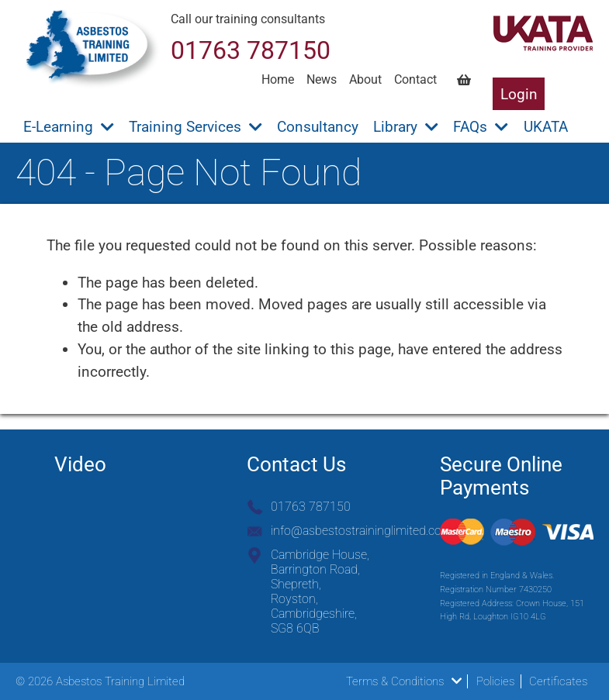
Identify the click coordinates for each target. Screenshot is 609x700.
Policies (495, 681)
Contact (415, 79)
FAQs (481, 127)
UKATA (546, 127)
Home (278, 79)
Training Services (196, 127)
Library (406, 127)
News (322, 79)
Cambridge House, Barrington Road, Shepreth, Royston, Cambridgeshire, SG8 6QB (320, 591)
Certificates (558, 681)
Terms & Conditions (404, 681)
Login (519, 94)
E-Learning (69, 127)
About (365, 79)
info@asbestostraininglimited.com (362, 531)
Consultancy (318, 127)
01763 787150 (311, 507)
